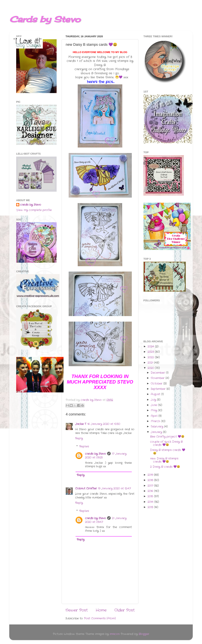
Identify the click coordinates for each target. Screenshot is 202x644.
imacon (115, 634)
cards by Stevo (95, 454)
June (154, 405)
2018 (151, 480)
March (156, 421)
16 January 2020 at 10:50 (104, 424)
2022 (151, 357)
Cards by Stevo (45, 19)
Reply (79, 438)
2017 (151, 486)
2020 (151, 368)
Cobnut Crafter (86, 489)
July (154, 400)
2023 (151, 352)
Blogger (144, 634)
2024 (151, 347)
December (158, 373)
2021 (151, 363)
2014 (151, 502)
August (156, 394)
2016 (151, 491)
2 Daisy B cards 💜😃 (165, 467)
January (157, 432)
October (157, 384)
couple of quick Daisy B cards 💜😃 (166, 443)
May (154, 410)
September (159, 389)
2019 (151, 475)
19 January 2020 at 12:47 (114, 489)
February (157, 427)
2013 (151, 507)
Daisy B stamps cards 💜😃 (168, 452)
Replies (84, 447)
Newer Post (77, 610)
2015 (151, 496)
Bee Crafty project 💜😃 (167, 437)
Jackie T (81, 424)
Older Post (124, 610)
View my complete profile (34, 210)
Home (101, 610)
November (158, 378)
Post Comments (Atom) (100, 618)
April (155, 416)
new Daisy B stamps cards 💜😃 (164, 460)
